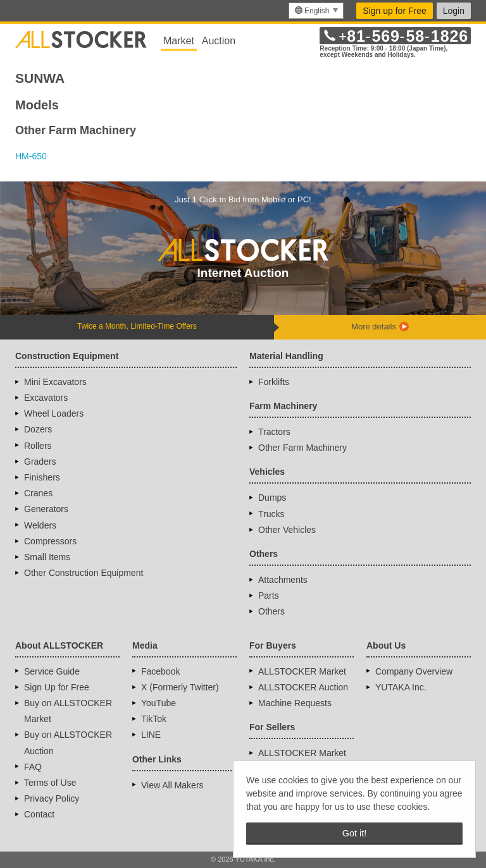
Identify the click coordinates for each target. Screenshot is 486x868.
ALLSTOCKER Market (302, 671)
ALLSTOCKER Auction (303, 687)
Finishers (42, 477)
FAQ (33, 767)
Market (179, 41)
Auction (219, 41)
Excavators (46, 398)
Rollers (38, 446)
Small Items (47, 557)
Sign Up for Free (57, 687)
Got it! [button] (354, 833)
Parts (269, 596)
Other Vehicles (287, 530)
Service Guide (52, 671)
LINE (151, 735)
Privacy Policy (52, 798)
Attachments (283, 580)
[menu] (316, 11)
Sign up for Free (394, 11)
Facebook (160, 671)
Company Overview (414, 671)
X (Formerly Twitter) (180, 687)
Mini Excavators (55, 382)
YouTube (159, 703)
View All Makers (172, 785)
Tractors (274, 432)
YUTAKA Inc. (401, 687)
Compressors (50, 541)
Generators (46, 509)
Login (454, 11)
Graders (40, 462)
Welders (40, 525)
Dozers (38, 429)
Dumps (272, 498)
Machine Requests (295, 703)
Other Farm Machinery (302, 448)
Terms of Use (50, 783)
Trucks (271, 514)
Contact (39, 814)
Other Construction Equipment (84, 573)
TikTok (154, 719)
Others (271, 611)
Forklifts (274, 382)
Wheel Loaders (54, 413)
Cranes (38, 493)
